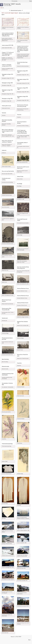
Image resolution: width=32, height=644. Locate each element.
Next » (30, 640)
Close (30, 1)
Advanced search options (16, 10)
